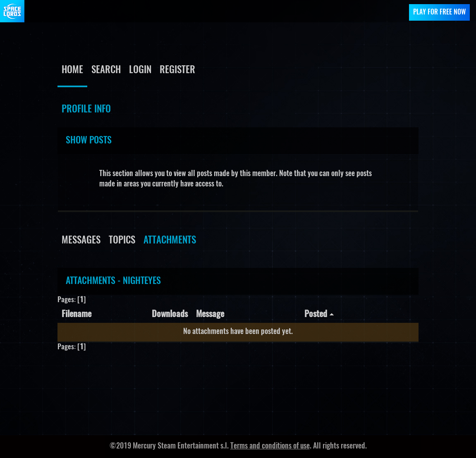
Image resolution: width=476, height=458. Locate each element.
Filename (77, 314)
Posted (319, 314)
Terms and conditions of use (270, 446)
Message (210, 314)
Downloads (170, 314)
